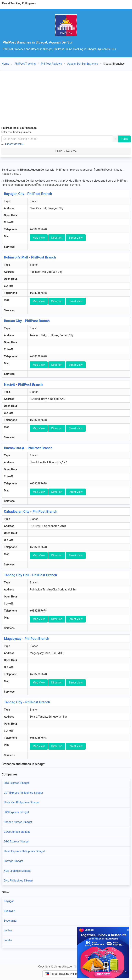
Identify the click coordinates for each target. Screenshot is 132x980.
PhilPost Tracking (25, 64)
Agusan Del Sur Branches (83, 64)
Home (5, 64)
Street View (76, 238)
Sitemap (81, 967)
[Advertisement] (66, 98)
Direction (57, 238)
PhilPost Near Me (66, 151)
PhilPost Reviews (51, 64)
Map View (39, 238)
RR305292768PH (14, 144)
